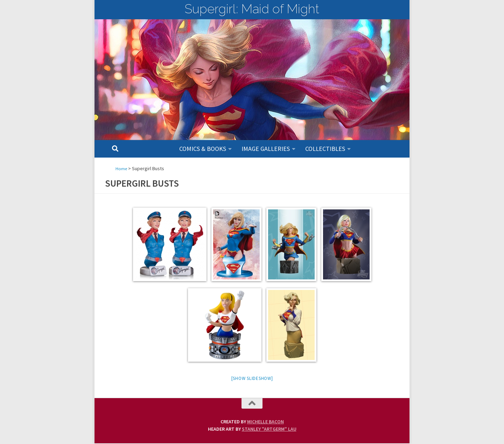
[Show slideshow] (252, 379)
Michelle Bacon (265, 422)
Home (122, 168)
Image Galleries (266, 149)
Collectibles (325, 149)
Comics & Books (203, 149)
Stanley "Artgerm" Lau (269, 430)
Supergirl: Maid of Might (252, 9)
